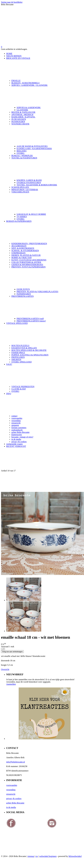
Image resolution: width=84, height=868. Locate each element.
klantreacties (17, 435)
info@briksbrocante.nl (16, 762)
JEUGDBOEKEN (19, 246)
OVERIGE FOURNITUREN (29, 183)
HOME (9, 54)
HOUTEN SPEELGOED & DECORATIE (29, 350)
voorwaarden (17, 418)
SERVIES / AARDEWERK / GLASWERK (47, 95)
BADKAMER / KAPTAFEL (23, 117)
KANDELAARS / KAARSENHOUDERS (34, 149)
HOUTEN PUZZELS (20, 346)
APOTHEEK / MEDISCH (22, 115)
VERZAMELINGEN (47, 202)
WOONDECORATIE (47, 134)
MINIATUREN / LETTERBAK (25, 190)
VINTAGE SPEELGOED (45, 333)
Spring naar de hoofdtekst (12, 2)
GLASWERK (22, 110)
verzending (16, 421)
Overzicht (5, 669)
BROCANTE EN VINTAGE (45, 68)
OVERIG (20, 153)
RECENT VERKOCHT (16, 446)
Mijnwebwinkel (75, 856)
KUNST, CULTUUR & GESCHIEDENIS (29, 260)
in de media (16, 439)
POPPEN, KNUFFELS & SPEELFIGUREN (30, 355)
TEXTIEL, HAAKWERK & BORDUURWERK (37, 185)
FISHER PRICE (18, 353)
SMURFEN (16, 360)
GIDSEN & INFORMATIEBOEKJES (27, 265)
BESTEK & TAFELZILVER (23, 112)
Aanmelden (11, 684)
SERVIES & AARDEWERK (29, 108)
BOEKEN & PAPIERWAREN (45, 231)
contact (14, 416)
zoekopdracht (17, 430)
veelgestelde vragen (14, 444)
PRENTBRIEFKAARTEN (47, 306)
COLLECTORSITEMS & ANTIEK (26, 262)
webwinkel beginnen (48, 856)
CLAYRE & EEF (19, 389)
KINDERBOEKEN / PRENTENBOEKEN (29, 244)
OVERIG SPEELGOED (22, 362)
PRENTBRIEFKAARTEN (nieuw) (31, 321)
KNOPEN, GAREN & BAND (29, 180)
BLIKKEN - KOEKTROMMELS (25, 83)
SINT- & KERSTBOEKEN (23, 248)
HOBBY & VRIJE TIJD (22, 258)
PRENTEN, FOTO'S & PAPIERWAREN (47, 277)
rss (37, 856)
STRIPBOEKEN (18, 253)
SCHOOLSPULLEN (20, 187)
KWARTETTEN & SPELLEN (24, 348)
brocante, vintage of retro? (22, 437)
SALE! (45, 374)
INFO (45, 404)
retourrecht (16, 423)
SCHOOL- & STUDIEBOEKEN (25, 251)
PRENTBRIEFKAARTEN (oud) (30, 319)
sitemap (31, 856)
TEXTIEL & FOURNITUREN (47, 168)
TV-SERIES (22, 217)
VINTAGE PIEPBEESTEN (23, 387)
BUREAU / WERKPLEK (22, 156)
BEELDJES (22, 151)
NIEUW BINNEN (14, 56)
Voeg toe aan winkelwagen (12, 652)
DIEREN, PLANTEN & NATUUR (26, 255)
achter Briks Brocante (20, 432)
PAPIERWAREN (24, 294)
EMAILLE (16, 81)
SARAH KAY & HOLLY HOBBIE (31, 214)
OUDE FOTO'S (23, 289)
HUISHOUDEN (18, 122)
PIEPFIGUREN (18, 357)
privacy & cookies (19, 442)
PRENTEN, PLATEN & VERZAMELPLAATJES (37, 292)
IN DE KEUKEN (19, 119)
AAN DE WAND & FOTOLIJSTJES (32, 146)
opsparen (15, 425)
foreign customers (19, 428)
